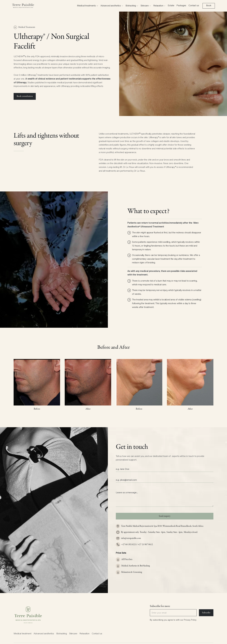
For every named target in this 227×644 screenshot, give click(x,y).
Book (209, 6)
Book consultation (25, 96)
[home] (23, 6)
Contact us (194, 6)
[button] (88, 6)
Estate (171, 6)
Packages (181, 6)
